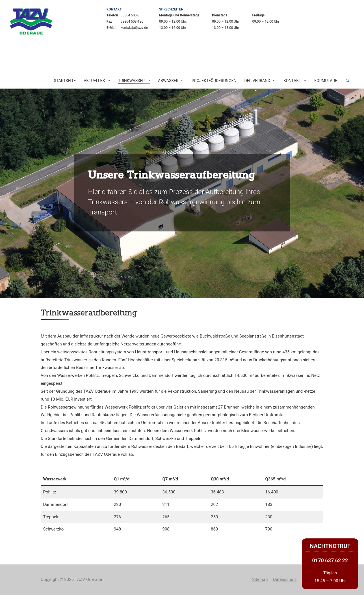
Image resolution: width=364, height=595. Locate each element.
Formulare (326, 81)
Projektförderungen (214, 81)
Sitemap (260, 579)
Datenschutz (285, 579)
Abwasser (168, 81)
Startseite (65, 81)
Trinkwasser (131, 81)
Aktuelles (94, 81)
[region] (182, 193)
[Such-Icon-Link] (348, 81)
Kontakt (292, 81)
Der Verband (257, 81)
